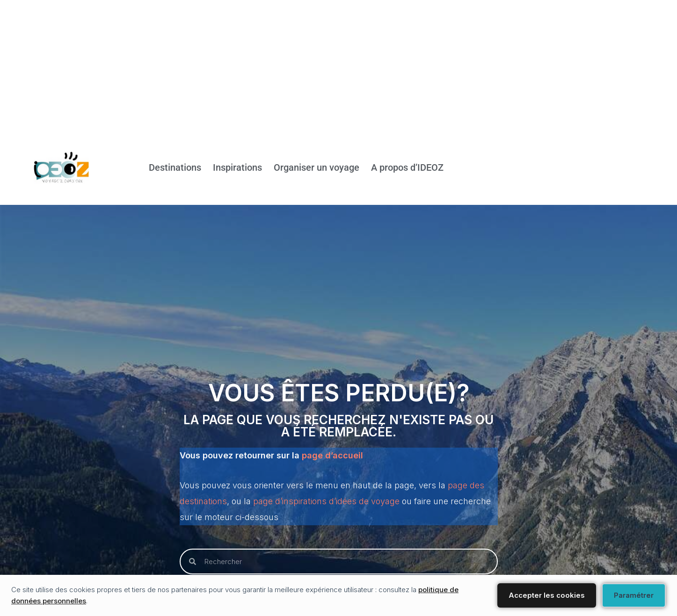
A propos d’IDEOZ (407, 168)
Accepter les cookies (547, 595)
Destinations (175, 168)
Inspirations (237, 168)
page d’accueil (332, 455)
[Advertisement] (281, 65)
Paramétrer (634, 595)
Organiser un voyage (317, 168)
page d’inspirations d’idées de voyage (326, 501)
